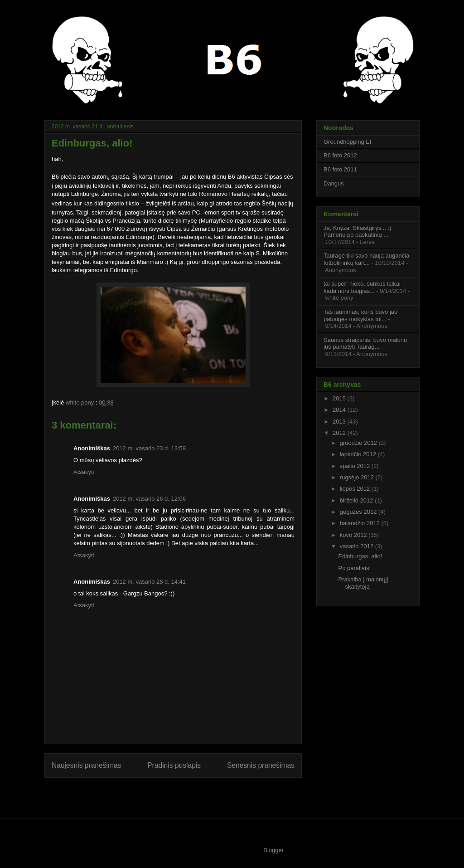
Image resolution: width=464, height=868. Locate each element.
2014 (340, 410)
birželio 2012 (357, 500)
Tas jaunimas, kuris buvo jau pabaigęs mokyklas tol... (360, 315)
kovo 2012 (354, 535)
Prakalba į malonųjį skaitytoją (363, 583)
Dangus (334, 183)
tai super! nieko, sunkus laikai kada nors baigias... (362, 287)
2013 (340, 422)
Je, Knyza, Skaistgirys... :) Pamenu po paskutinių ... (358, 232)
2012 (340, 433)
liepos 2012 (356, 489)
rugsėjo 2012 (358, 477)
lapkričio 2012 (359, 454)
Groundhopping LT (348, 142)
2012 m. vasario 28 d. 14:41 (149, 582)
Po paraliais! (354, 568)
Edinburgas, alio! (360, 556)
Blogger (273, 850)
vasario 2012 (358, 546)
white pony (81, 402)
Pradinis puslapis (174, 765)
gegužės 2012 (359, 512)
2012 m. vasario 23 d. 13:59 (149, 448)
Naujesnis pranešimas (86, 765)
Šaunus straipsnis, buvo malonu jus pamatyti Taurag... (365, 344)
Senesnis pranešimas (261, 765)
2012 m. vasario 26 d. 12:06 (149, 499)
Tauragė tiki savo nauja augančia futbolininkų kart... (366, 259)
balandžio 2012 (361, 523)
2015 (340, 398)
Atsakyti (84, 472)
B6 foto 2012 (340, 155)
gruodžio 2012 (359, 443)
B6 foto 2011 (340, 169)
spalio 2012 (356, 466)
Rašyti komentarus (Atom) (191, 795)
